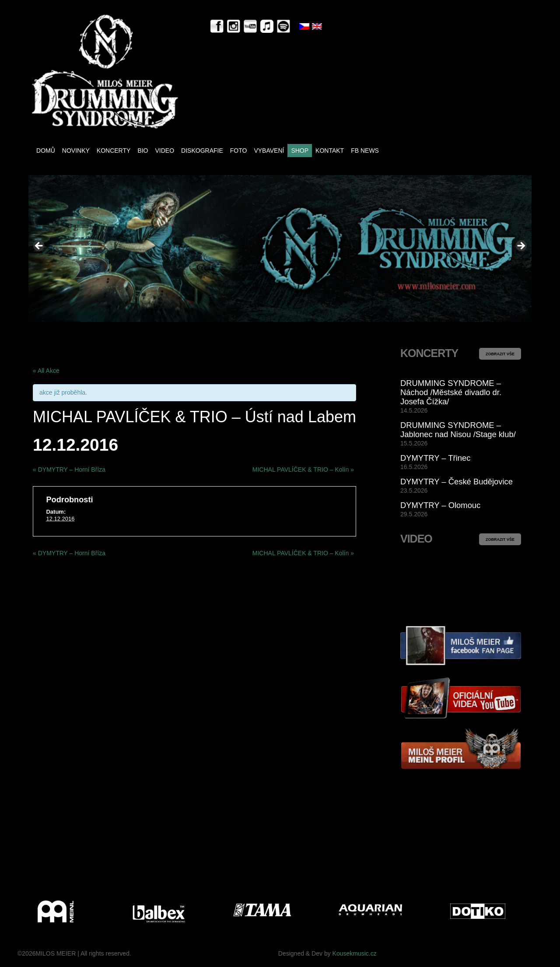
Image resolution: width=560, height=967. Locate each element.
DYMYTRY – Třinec (435, 458)
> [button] (521, 246)
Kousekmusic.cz (355, 953)
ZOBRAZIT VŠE (500, 354)
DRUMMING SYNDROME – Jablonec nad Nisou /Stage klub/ (458, 430)
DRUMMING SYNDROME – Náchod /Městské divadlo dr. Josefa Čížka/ (451, 392)
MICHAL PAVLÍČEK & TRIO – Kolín (303, 469)
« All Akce (46, 371)
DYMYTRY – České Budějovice (457, 482)
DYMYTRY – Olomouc (440, 505)
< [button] (39, 246)
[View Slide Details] (280, 248)
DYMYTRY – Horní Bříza (69, 469)
